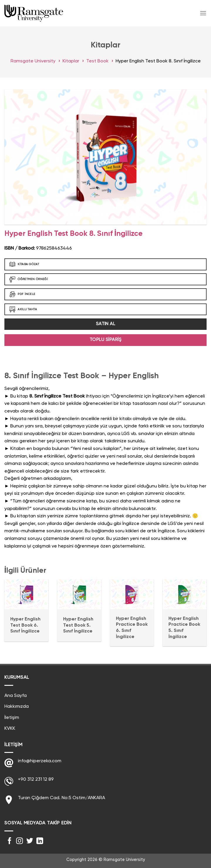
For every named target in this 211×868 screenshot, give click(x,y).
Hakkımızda (17, 707)
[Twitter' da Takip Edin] (30, 841)
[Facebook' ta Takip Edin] (10, 841)
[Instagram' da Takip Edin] (20, 841)
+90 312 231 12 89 (36, 780)
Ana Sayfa (16, 696)
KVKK (10, 729)
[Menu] (203, 13)
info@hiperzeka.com (40, 761)
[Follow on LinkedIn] (40, 841)
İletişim (12, 718)
